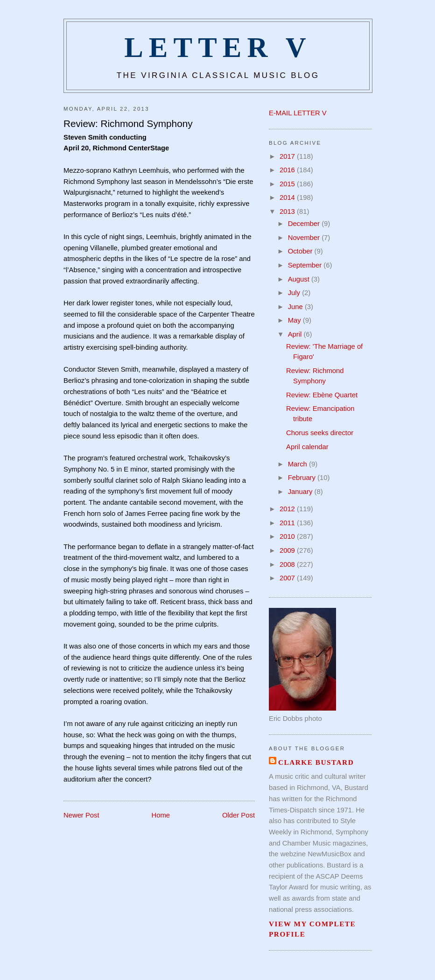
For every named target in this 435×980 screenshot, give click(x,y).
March (298, 464)
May (295, 320)
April (296, 334)
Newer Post (81, 815)
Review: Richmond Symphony (128, 123)
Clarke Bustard (316, 762)
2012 (288, 509)
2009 (288, 550)
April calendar (307, 447)
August (300, 279)
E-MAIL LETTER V (298, 113)
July (295, 293)
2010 (288, 536)
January (301, 492)
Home (161, 815)
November (305, 238)
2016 (288, 170)
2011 (288, 523)
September (306, 265)
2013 (288, 212)
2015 (288, 184)
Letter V (218, 47)
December (305, 224)
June (296, 307)
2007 (288, 578)
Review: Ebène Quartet (322, 395)
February (303, 478)
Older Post (239, 815)
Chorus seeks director (320, 433)
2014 (288, 197)
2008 (288, 564)
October (301, 251)
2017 (288, 156)
